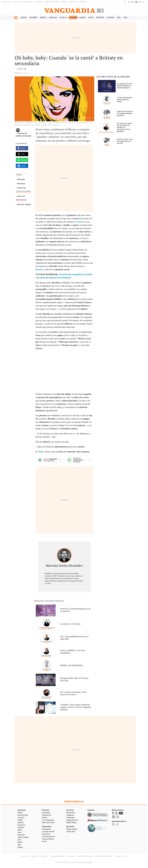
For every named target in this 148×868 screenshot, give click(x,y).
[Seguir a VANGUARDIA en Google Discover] (21, 69)
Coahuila (53, 17)
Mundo (83, 17)
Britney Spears (24, 205)
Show (91, 17)
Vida (119, 17)
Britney (39, 270)
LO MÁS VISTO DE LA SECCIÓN (114, 77)
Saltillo (63, 17)
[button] (16, 18)
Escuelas (22, 184)
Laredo (80, 222)
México (43, 17)
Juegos (24, 17)
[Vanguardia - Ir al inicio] (74, 10)
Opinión (73, 17)
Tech (125, 17)
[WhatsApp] (79, 460)
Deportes (100, 17)
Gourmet (33, 17)
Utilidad (110, 17)
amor (41, 452)
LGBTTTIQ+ (22, 188)
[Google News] (49, 460)
